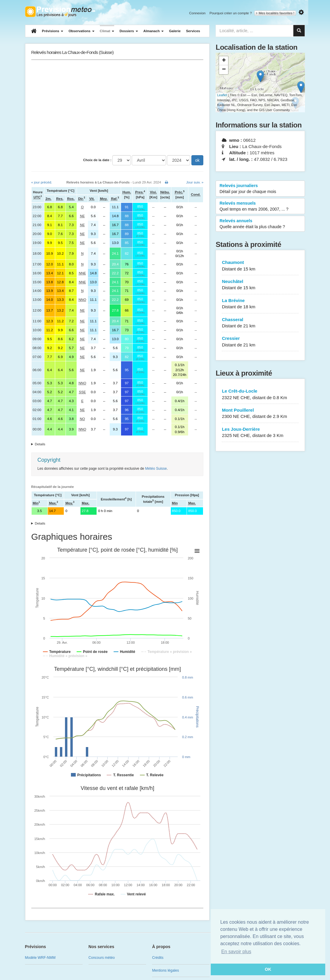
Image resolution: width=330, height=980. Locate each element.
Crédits (158, 958)
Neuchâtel (260, 285)
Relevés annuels (260, 224)
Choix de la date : (97, 160)
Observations (82, 31)
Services (193, 31)
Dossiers (129, 31)
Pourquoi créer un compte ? (231, 13)
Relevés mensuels (260, 206)
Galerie (175, 31)
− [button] (224, 70)
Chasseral (260, 323)
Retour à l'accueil (60, 12)
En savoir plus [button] (236, 952)
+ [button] (224, 61)
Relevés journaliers (260, 189)
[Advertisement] (117, 108)
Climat (107, 31)
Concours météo (102, 958)
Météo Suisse (156, 469)
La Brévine (260, 304)
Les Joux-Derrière (260, 433)
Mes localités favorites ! (275, 13)
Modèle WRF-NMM (40, 958)
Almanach (154, 31)
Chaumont (260, 266)
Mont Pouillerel (260, 414)
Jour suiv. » (195, 182)
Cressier (260, 342)
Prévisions (53, 31)
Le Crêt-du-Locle (260, 395)
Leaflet (222, 95)
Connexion (197, 13)
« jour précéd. (42, 182)
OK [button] (268, 969)
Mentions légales (165, 970)
